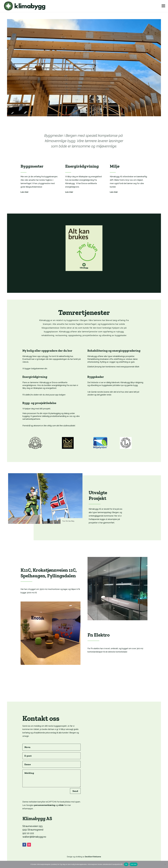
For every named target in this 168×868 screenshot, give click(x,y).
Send (75, 791)
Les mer (134, 864)
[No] (165, 864)
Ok (126, 864)
